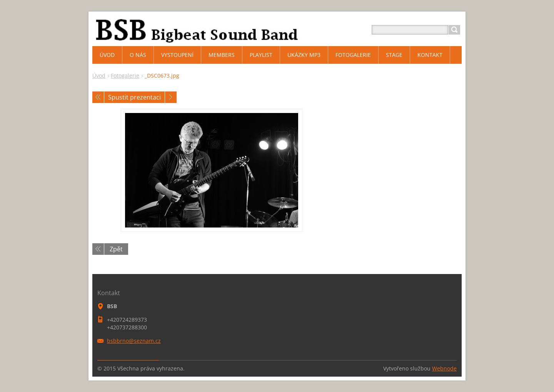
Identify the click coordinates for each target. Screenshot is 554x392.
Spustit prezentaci (134, 97)
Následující (171, 97)
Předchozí (98, 97)
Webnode (444, 368)
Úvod (99, 76)
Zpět (116, 249)
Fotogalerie (125, 76)
